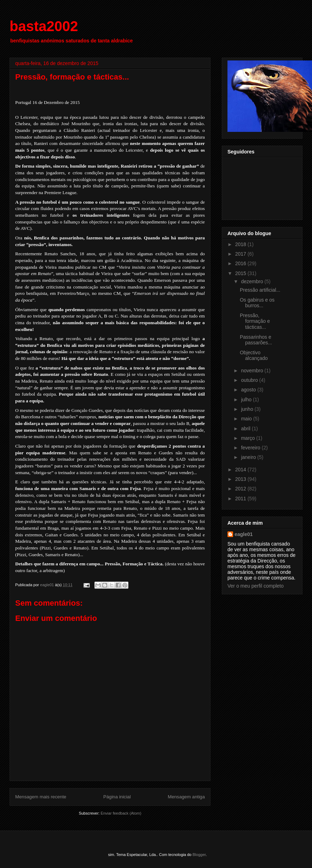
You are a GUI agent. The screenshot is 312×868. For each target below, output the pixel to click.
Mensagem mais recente (41, 797)
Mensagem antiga (186, 797)
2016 (241, 263)
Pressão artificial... (260, 290)
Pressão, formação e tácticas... (255, 321)
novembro (253, 371)
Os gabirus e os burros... (257, 303)
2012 (241, 489)
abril (246, 429)
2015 (241, 273)
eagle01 (244, 534)
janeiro (249, 457)
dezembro (253, 281)
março (249, 438)
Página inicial (117, 797)
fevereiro (251, 448)
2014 (241, 470)
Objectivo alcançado (254, 356)
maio (247, 419)
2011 (241, 499)
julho (247, 400)
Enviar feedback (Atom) (121, 813)
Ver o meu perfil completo (256, 586)
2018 (241, 244)
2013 (241, 479)
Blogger (199, 855)
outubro (250, 380)
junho (248, 409)
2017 (241, 254)
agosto (249, 390)
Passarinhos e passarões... (256, 340)
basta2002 (44, 26)
